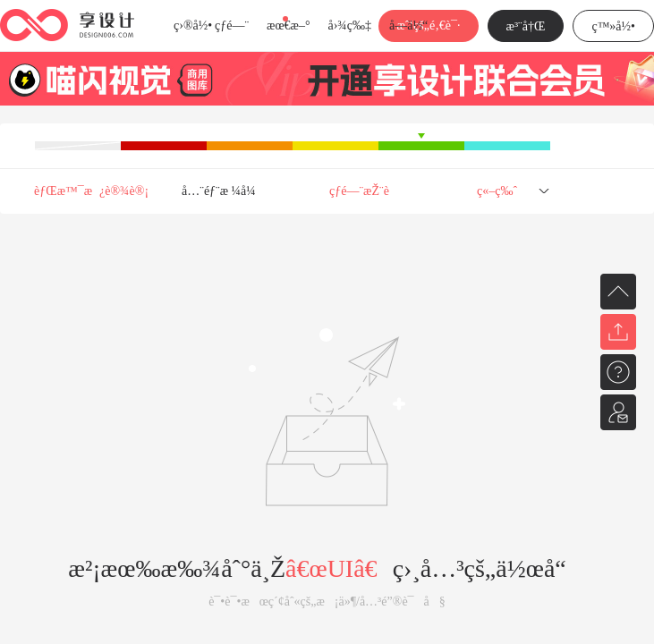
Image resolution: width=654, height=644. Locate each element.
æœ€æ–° (288, 25)
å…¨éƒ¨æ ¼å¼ (224, 191)
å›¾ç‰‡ (349, 25)
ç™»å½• (613, 26)
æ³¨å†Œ (526, 26)
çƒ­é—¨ (232, 25)
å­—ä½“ (408, 25)
